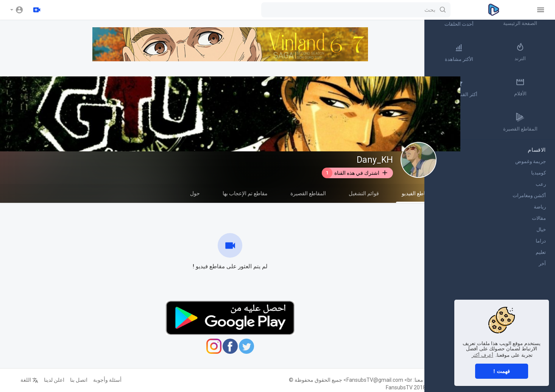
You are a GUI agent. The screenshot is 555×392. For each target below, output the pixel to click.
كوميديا (539, 174)
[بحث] (257, 10)
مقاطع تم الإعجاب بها (243, 193)
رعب (541, 186)
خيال (541, 231)
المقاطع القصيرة (306, 193)
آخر (542, 265)
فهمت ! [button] (502, 371)
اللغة (27, 380)
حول (193, 193)
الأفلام (528, 88)
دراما (541, 242)
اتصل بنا (77, 380)
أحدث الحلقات (483, 17)
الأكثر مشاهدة (483, 53)
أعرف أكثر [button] (483, 355)
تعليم (541, 254)
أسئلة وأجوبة (105, 380)
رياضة (540, 208)
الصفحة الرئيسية (528, 17)
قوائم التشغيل (362, 193)
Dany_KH (373, 160)
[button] (17, 10)
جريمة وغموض (531, 163)
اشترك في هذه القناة (353, 173)
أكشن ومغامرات (529, 197)
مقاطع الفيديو (414, 197)
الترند (528, 53)
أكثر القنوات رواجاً (483, 88)
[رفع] (37, 10)
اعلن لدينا (52, 380)
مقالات (539, 220)
